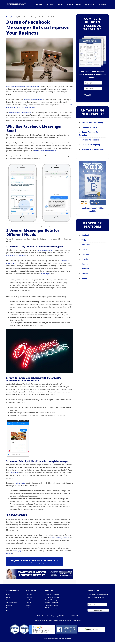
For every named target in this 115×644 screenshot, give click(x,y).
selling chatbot (21, 483)
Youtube (29, 602)
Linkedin (29, 605)
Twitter (67, 551)
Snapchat (85, 264)
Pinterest (85, 269)
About (8, 597)
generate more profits (46, 250)
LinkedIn (85, 259)
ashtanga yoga (18, 551)
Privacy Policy (53, 619)
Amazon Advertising (52, 602)
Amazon (85, 274)
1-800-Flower (14, 473)
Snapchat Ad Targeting (91, 145)
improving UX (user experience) (18, 255)
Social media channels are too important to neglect (25, 87)
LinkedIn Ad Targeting (90, 140)
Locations (10, 605)
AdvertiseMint (16, 4)
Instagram (86, 245)
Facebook (10, 553)
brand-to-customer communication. (47, 151)
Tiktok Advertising (52, 608)
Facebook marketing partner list (61, 538)
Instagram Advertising (53, 597)
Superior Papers (46, 274)
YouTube (85, 254)
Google (84, 278)
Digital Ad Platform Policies (93, 149)
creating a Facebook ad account (35, 100)
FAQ (8, 610)
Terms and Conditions (41, 619)
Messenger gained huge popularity (21, 113)
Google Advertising (52, 600)
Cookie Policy (77, 619)
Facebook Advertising (53, 595)
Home (8, 595)
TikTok (84, 240)
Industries (10, 608)
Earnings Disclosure (65, 619)
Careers (9, 600)
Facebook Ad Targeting (91, 127)
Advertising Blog (12, 602)
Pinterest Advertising (53, 605)
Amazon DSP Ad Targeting (92, 123)
